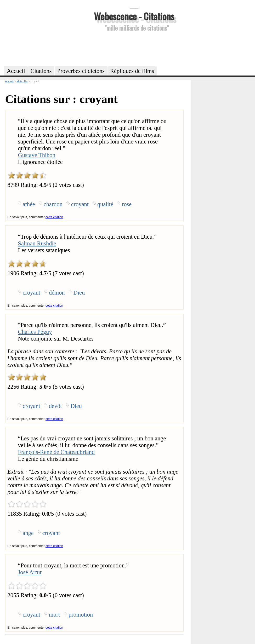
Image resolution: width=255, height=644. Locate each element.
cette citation (54, 217)
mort (54, 615)
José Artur (30, 572)
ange (28, 533)
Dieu (79, 293)
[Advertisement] (134, 48)
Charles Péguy (35, 332)
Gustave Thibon (37, 155)
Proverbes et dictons (81, 71)
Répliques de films (132, 71)
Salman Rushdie (37, 243)
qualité (105, 204)
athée (29, 204)
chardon (53, 204)
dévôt (55, 406)
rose (127, 204)
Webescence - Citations (134, 16)
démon (57, 293)
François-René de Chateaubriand (56, 452)
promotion (81, 615)
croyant (80, 204)
